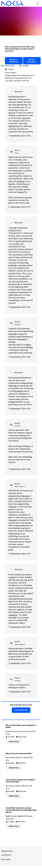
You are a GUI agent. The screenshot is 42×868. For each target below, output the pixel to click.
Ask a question (21, 710)
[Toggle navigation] (38, 3)
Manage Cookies (7, 851)
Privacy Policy (6, 859)
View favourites (32, 61)
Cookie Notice (6, 855)
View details (14, 742)
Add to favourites (14, 61)
